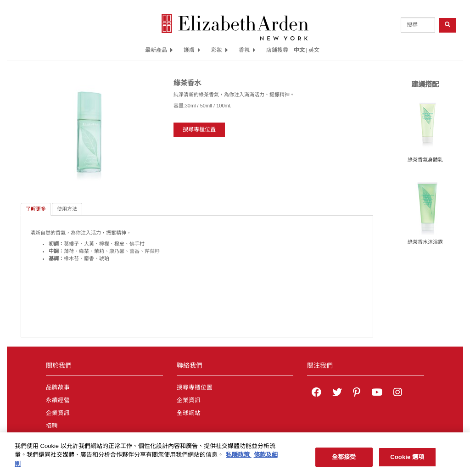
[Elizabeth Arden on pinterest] (357, 393)
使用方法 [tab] (67, 209)
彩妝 (219, 50)
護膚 (192, 50)
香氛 (247, 50)
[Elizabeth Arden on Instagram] (397, 393)
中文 (299, 50)
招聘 (52, 426)
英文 (314, 50)
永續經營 (58, 400)
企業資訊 (58, 413)
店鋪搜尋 (277, 50)
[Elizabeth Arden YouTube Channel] (377, 393)
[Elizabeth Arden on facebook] (316, 393)
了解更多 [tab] (36, 209)
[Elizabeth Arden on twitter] (337, 393)
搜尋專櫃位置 (199, 129)
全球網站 (189, 413)
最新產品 (159, 50)
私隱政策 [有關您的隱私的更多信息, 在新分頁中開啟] (239, 458)
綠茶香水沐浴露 (425, 242)
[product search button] (448, 25)
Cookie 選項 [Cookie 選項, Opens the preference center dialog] (407, 460)
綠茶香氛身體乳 (425, 160)
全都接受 (344, 460)
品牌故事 (58, 387)
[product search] (418, 25)
